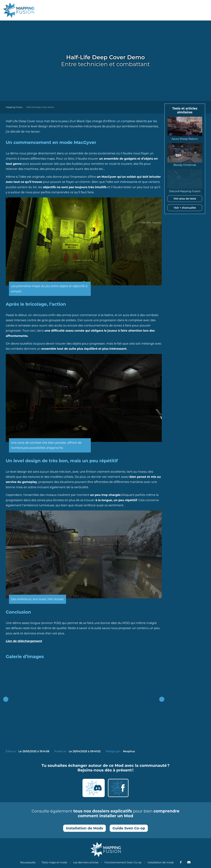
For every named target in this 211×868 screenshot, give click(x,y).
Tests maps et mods (54, 862)
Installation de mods (161, 862)
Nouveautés (28, 862)
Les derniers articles (86, 862)
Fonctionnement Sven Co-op (123, 862)
